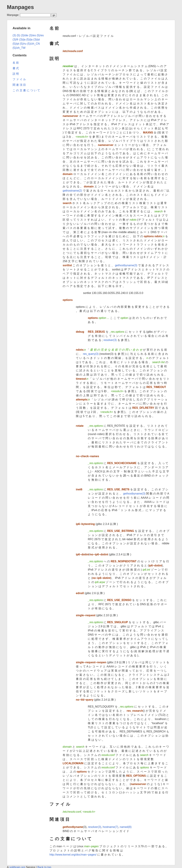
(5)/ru (23, 44)
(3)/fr (16, 40)
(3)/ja (22, 40)
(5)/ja (29, 40)
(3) (14, 35)
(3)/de (24, 35)
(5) (18, 35)
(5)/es (40, 35)
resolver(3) (110, 340)
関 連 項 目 (60, 819)
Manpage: (13, 15)
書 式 (54, 43)
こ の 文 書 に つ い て (71, 839)
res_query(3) (91, 354)
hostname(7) (110, 827)
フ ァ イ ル (60, 804)
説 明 (54, 59)
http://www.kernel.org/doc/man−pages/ (73, 855)
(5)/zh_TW (19, 48)
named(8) (126, 827)
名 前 (54, 28)
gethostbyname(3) (126, 265)
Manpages (20, 7)
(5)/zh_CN (33, 44)
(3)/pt (36, 40)
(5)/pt (16, 44)
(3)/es (32, 35)
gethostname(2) (72, 191)
